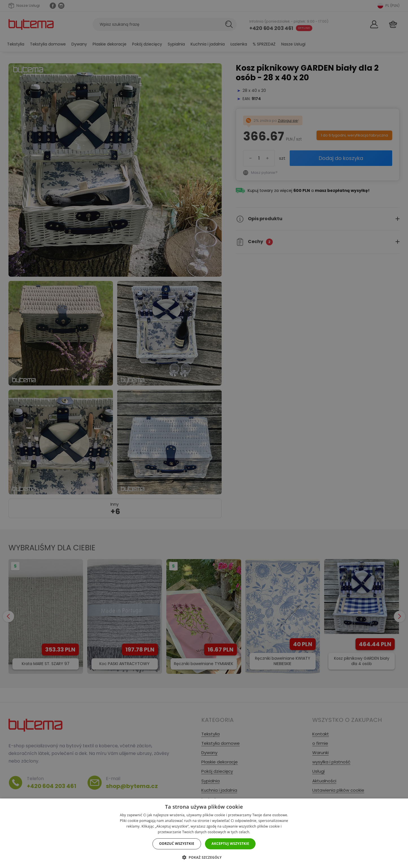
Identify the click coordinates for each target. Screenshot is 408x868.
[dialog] (204, 434)
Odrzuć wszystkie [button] (177, 844)
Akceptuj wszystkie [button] (230, 844)
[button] (204, 857)
